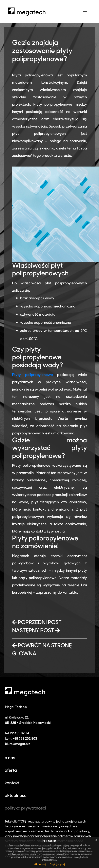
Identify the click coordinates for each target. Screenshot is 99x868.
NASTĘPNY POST (36, 631)
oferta (11, 771)
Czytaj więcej (57, 865)
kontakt (12, 783)
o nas (10, 758)
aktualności (16, 796)
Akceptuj (40, 864)
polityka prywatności (25, 809)
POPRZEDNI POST (37, 623)
